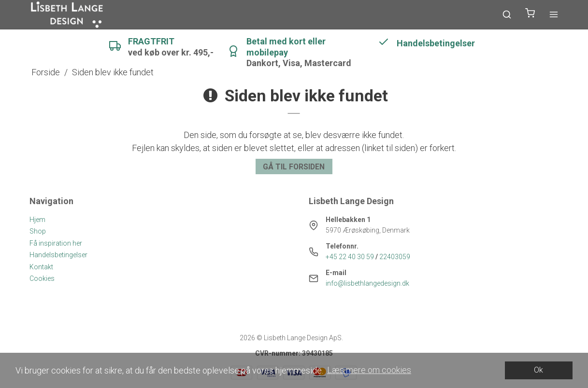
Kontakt (41, 267)
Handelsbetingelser (58, 255)
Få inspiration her (56, 243)
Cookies (42, 278)
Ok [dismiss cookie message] (538, 370)
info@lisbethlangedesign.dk (367, 283)
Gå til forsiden (294, 167)
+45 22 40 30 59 (350, 257)
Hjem (37, 220)
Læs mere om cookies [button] (369, 370)
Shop (38, 231)
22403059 (395, 257)
